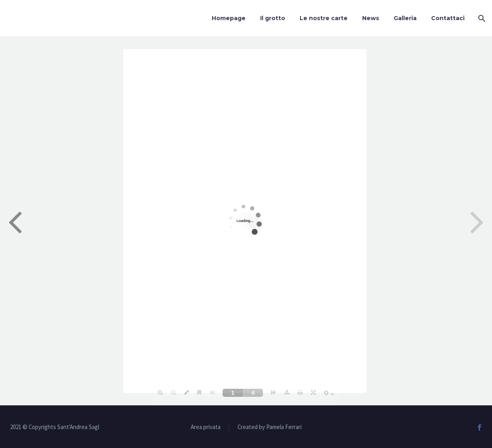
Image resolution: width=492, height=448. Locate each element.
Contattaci (448, 18)
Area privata (206, 427)
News (371, 18)
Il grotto (273, 18)
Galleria (405, 18)
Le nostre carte (324, 18)
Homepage (229, 18)
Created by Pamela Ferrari (270, 427)
